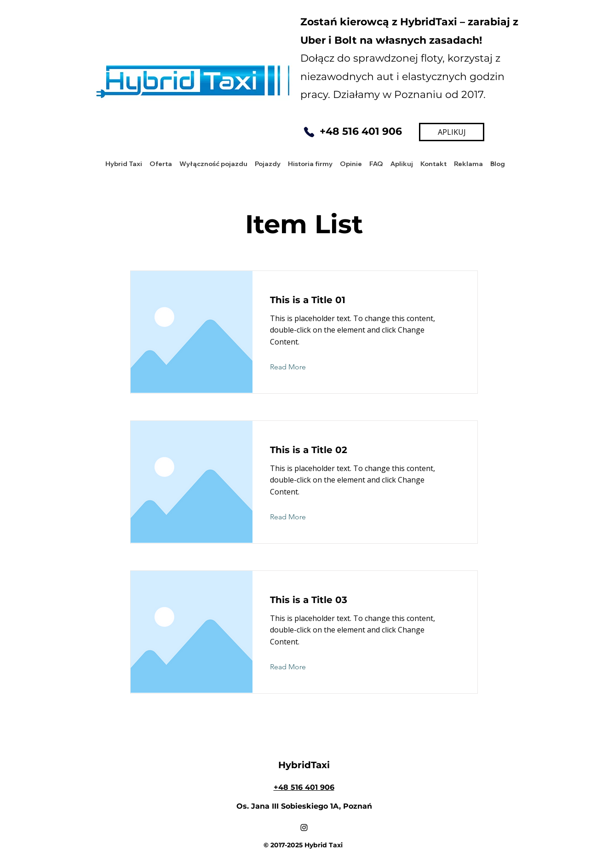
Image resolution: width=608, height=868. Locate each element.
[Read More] (295, 368)
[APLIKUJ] (452, 132)
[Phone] (309, 132)
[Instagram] (304, 828)
